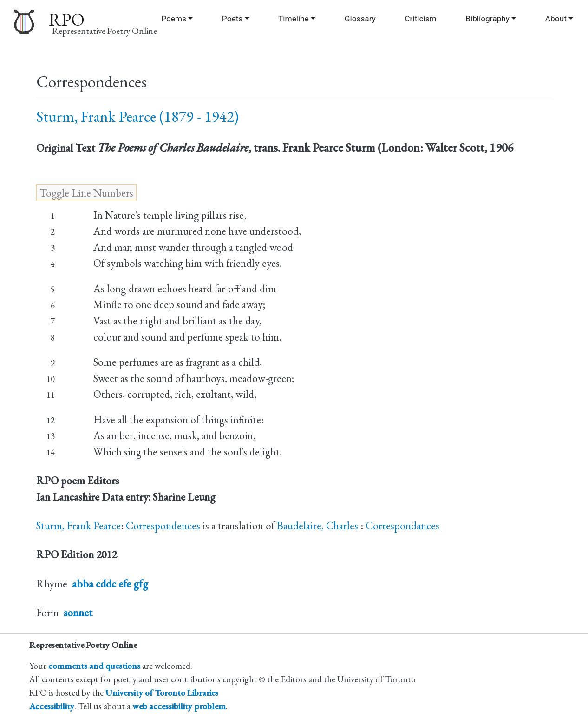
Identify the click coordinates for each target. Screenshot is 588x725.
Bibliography (487, 19)
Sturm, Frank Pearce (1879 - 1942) (137, 116)
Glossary (360, 19)
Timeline (294, 19)
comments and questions (94, 666)
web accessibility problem (179, 706)
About (556, 19)
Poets (232, 19)
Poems (174, 19)
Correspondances (402, 526)
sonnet (78, 613)
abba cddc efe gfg (110, 584)
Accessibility (52, 706)
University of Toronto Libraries (162, 693)
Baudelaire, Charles (319, 526)
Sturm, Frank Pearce (78, 526)
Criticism (420, 19)
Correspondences (163, 526)
